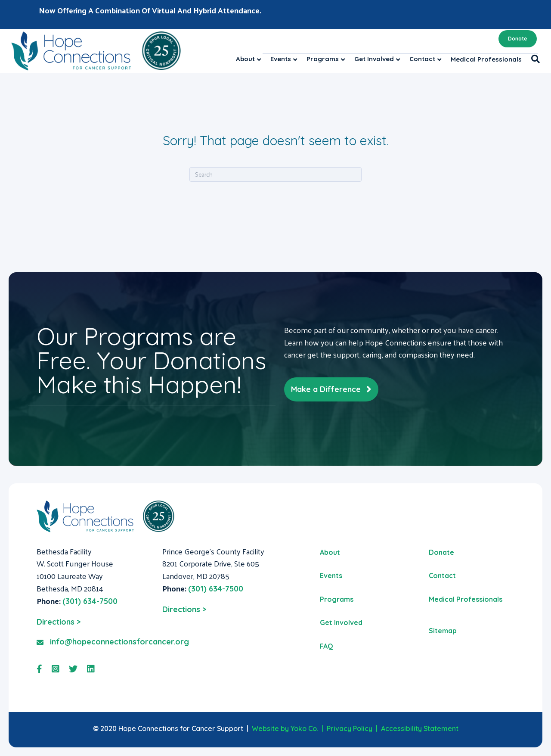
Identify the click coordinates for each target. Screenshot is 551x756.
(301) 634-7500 (90, 601)
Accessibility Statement (420, 728)
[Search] (533, 59)
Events (281, 59)
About (245, 59)
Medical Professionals (486, 59)
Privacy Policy (350, 728)
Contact (422, 59)
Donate (518, 39)
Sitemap (443, 631)
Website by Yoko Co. (285, 728)
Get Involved (374, 59)
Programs (323, 59)
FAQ (327, 646)
